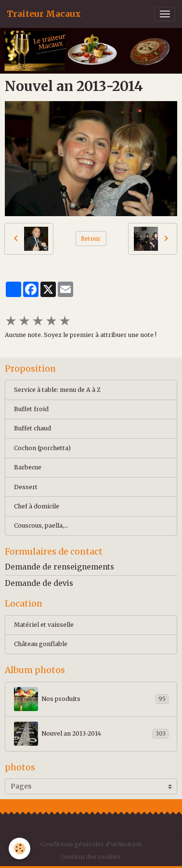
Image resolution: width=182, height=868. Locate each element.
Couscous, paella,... (41, 525)
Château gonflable (41, 644)
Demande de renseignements (59, 567)
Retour (91, 239)
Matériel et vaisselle (44, 625)
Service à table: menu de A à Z (57, 390)
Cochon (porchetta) (42, 448)
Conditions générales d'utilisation (91, 844)
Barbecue (28, 467)
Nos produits (91, 699)
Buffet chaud (32, 428)
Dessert (26, 487)
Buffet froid (31, 409)
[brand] (44, 14)
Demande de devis (39, 583)
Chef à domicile (37, 506)
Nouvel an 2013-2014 (91, 734)
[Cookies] (19, 849)
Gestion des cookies (91, 857)
